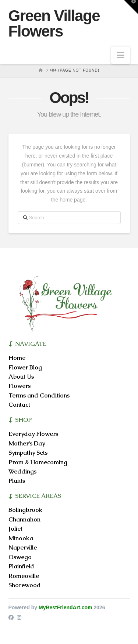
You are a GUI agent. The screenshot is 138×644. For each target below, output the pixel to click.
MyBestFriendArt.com (65, 607)
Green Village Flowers (54, 24)
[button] (121, 55)
